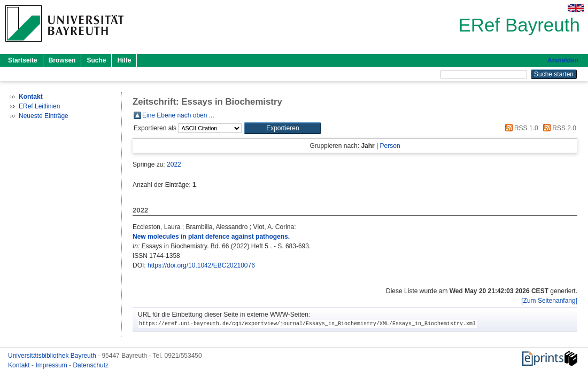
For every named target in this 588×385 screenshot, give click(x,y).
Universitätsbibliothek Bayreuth (53, 356)
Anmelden (563, 60)
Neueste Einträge (44, 116)
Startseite (23, 60)
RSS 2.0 (558, 128)
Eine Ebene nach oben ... (178, 115)
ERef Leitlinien (39, 106)
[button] (283, 128)
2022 (174, 164)
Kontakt (20, 365)
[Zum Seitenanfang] (549, 301)
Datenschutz (91, 365)
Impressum (52, 365)
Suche (96, 60)
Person (390, 146)
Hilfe (124, 60)
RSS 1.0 (520, 128)
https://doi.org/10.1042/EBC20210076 (201, 265)
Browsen (62, 60)
